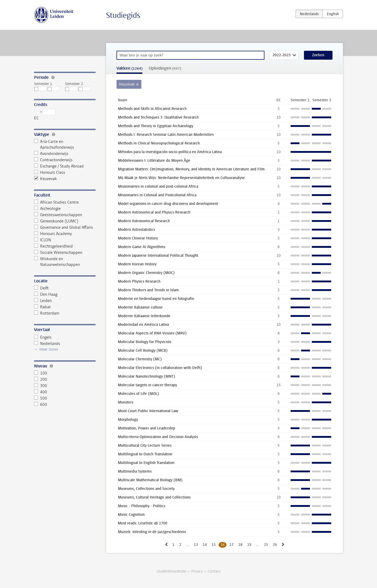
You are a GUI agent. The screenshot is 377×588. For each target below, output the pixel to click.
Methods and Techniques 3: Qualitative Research (158, 117)
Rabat (42, 307)
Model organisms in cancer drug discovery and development (168, 204)
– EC (45, 115)
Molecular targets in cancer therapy (147, 385)
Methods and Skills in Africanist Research (152, 109)
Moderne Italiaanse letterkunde (144, 316)
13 (196, 545)
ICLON (43, 240)
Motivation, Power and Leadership (146, 428)
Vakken (129, 68)
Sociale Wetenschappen (58, 253)
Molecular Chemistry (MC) (140, 359)
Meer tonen (49, 349)
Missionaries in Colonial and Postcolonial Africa (157, 195)
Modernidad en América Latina (143, 325)
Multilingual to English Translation (146, 463)
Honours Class (50, 172)
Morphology (128, 420)
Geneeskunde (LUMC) (56, 221)
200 (41, 379)
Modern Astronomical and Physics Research (154, 212)
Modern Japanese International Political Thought (158, 256)
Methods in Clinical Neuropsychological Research (159, 143)
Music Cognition (131, 515)
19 (249, 545)
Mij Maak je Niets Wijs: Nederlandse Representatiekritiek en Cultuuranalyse (181, 178)
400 (41, 392)
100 (41, 373)
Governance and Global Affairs (63, 227)
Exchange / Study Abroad (59, 166)
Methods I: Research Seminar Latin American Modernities (166, 135)
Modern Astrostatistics (136, 230)
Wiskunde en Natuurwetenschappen (57, 262)
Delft (41, 288)
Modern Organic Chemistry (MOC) (146, 273)
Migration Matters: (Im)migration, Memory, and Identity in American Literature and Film (191, 169)
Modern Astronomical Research (144, 221)
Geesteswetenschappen (58, 215)
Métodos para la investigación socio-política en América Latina (170, 152)
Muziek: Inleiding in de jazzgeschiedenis (152, 532)
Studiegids (123, 15)
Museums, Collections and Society (146, 489)
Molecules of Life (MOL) (138, 394)
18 (240, 545)
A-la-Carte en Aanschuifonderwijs (54, 144)
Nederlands (47, 344)
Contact (214, 571)
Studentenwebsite (171, 571)
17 (231, 545)
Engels (43, 337)
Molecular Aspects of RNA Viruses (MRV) (152, 333)
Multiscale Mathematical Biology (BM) (150, 480)
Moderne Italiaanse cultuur (140, 307)
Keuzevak (45, 179)
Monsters (126, 402)
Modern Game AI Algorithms (142, 247)
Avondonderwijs (51, 154)
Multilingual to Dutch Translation (145, 454)
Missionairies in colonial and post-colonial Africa (158, 186)
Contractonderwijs (53, 160)
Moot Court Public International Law (148, 411)
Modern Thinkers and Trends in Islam (148, 290)
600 (41, 405)
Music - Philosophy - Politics (142, 506)
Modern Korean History (137, 264)
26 (275, 545)
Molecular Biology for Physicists (145, 342)
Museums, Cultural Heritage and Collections (154, 497)
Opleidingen (165, 68)
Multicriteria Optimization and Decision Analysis (158, 437)
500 (41, 398)
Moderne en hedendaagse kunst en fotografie (156, 299)
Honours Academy (53, 234)
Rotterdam (47, 313)
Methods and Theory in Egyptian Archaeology (156, 126)
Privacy (197, 571)
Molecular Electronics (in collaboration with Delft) (160, 368)
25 (266, 545)
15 (214, 545)
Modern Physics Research (139, 281)
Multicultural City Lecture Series (145, 446)
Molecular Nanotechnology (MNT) (146, 376)
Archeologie (47, 209)
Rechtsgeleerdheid (53, 246)
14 (205, 545)
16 (223, 545)
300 (41, 386)
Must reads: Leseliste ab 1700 (143, 523)
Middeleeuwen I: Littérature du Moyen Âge (154, 161)
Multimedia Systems (135, 471)
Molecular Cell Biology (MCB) (143, 351)
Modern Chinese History (138, 238)
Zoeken (318, 55)
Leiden (43, 301)
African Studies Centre (56, 202)
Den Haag (46, 294)
